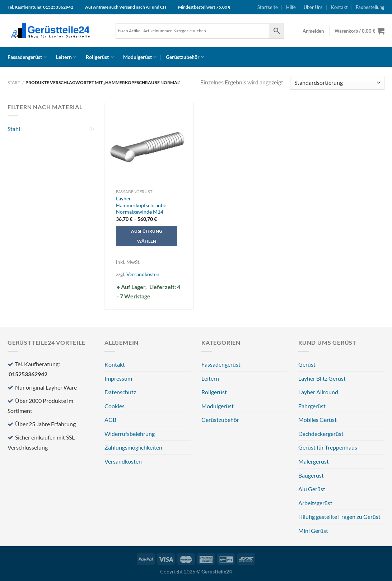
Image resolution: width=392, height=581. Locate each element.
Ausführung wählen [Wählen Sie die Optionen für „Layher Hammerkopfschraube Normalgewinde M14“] (147, 236)
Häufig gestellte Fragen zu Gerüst (339, 517)
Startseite (268, 7)
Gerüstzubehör (185, 57)
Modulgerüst (140, 57)
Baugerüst (311, 475)
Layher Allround (318, 392)
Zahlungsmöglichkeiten (133, 447)
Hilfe (291, 7)
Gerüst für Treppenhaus (328, 447)
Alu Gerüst (312, 489)
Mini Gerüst (313, 531)
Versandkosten (143, 274)
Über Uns (313, 7)
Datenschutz (120, 392)
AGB (110, 420)
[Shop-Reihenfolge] (337, 83)
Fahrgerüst (312, 406)
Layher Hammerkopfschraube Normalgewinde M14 (141, 205)
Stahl (14, 129)
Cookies (115, 406)
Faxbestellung (370, 7)
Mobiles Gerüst (318, 420)
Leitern (66, 57)
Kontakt (339, 7)
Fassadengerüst (27, 57)
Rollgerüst (100, 57)
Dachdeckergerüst (321, 434)
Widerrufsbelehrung (130, 434)
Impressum (118, 378)
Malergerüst (314, 461)
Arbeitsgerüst (315, 503)
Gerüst (307, 364)
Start (14, 82)
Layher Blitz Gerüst (322, 378)
